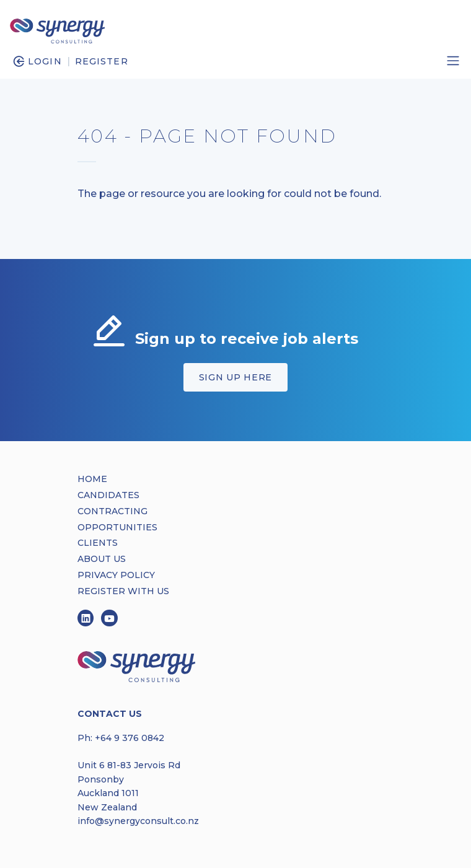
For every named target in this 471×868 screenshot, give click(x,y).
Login (45, 61)
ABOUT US (102, 559)
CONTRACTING (112, 511)
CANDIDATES (108, 495)
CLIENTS (98, 543)
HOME (92, 479)
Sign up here (235, 377)
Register (102, 61)
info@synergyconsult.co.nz (138, 821)
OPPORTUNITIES (117, 527)
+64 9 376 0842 (130, 738)
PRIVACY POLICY (116, 575)
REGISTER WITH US (123, 591)
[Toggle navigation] (453, 61)
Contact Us (110, 714)
